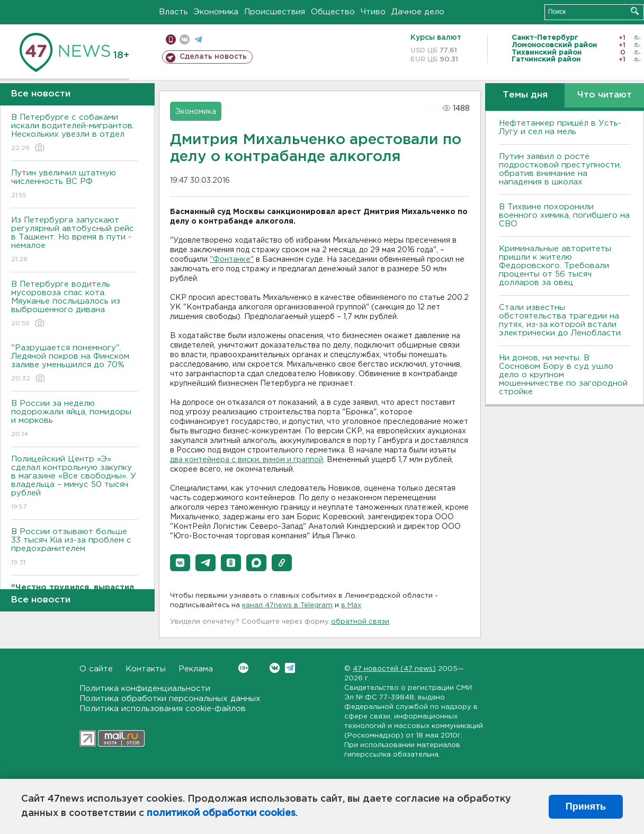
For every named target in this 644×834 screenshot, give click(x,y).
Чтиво (373, 12)
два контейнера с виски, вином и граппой (247, 460)
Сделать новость (213, 57)
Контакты (146, 669)
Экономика (216, 12)
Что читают (605, 95)
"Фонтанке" (232, 260)
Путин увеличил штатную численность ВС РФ (74, 185)
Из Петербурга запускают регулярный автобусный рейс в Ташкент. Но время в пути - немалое (74, 240)
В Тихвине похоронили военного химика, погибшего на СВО (564, 215)
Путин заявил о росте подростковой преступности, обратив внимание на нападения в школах (560, 169)
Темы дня (525, 95)
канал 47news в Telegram (287, 605)
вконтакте (185, 39)
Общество (333, 12)
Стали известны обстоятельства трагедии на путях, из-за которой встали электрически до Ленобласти (560, 320)
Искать (635, 11)
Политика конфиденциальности (145, 689)
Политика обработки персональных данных (170, 699)
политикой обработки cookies (221, 813)
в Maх (351, 605)
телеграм (198, 39)
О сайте (96, 669)
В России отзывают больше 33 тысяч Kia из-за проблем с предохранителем (74, 548)
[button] (180, 563)
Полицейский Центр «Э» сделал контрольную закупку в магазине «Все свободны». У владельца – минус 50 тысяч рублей (74, 483)
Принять (586, 806)
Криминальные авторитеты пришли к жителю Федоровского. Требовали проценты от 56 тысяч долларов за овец (555, 266)
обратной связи (360, 622)
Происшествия (275, 12)
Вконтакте (243, 668)
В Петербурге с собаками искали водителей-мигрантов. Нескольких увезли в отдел (74, 133)
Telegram (290, 668)
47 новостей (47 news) (394, 669)
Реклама (196, 669)
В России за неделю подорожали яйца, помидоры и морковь (74, 419)
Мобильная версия (171, 39)
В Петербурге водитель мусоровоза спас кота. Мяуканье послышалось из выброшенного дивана (74, 304)
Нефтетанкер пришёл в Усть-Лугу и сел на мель (560, 127)
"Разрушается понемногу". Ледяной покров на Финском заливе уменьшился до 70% (74, 364)
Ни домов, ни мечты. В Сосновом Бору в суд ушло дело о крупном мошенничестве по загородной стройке (563, 375)
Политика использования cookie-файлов (163, 709)
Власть (173, 12)
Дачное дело (418, 12)
